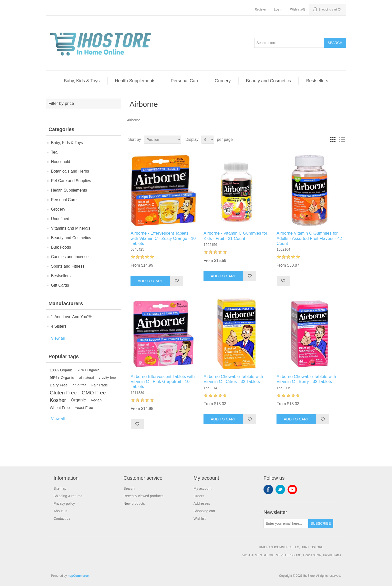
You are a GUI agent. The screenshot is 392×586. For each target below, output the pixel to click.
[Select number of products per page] (208, 140)
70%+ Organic (89, 370)
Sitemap (60, 488)
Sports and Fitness (68, 266)
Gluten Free (63, 393)
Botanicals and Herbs (70, 171)
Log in (278, 10)
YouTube (292, 489)
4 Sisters (59, 326)
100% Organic (61, 370)
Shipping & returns (68, 496)
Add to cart (150, 281)
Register (260, 10)
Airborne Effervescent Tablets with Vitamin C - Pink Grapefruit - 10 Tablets (162, 382)
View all (58, 338)
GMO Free (94, 393)
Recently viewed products (143, 496)
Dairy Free (59, 385)
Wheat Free (60, 408)
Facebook (268, 489)
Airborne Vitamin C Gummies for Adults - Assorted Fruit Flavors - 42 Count (309, 238)
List (342, 140)
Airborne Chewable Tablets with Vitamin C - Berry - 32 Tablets (306, 379)
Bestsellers (317, 81)
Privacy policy (64, 503)
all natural (86, 378)
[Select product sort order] (162, 140)
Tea (54, 152)
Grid (333, 140)
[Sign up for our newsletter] (286, 523)
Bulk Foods (61, 247)
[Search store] (289, 43)
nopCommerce (78, 576)
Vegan (96, 400)
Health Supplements (135, 81)
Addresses (202, 503)
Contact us (62, 518)
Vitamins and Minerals (71, 228)
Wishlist (199, 518)
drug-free (79, 385)
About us (60, 511)
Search (335, 43)
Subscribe (321, 523)
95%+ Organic (62, 378)
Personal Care (185, 81)
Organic (78, 400)
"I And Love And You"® (71, 317)
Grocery (223, 81)
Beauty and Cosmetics (268, 81)
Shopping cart (204, 511)
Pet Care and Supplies (71, 181)
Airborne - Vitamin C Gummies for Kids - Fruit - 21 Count (235, 236)
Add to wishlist (177, 281)
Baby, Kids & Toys (82, 81)
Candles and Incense (70, 257)
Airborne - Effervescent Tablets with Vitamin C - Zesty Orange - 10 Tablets (163, 238)
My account (202, 488)
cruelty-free (107, 378)
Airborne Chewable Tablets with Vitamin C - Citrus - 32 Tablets (233, 379)
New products (134, 503)
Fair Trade (100, 385)
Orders (199, 496)
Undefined (60, 219)
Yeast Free (84, 408)
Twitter (280, 489)
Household (61, 162)
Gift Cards (60, 285)
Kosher (58, 400)
